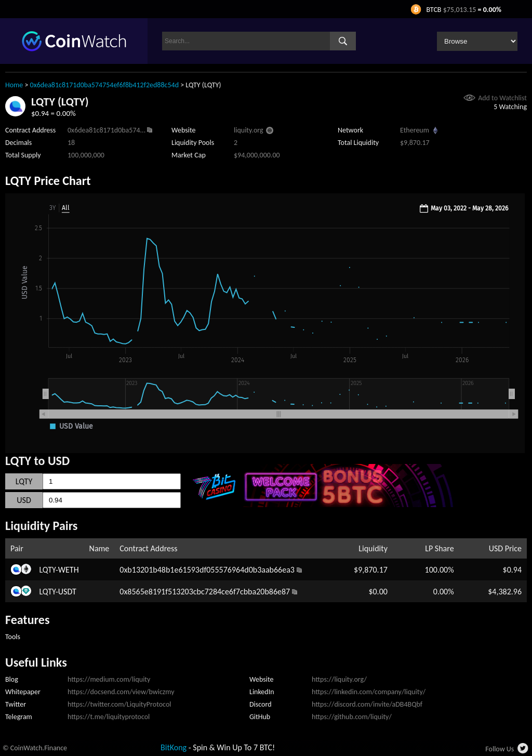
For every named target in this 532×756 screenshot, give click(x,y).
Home (14, 85)
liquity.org (249, 130)
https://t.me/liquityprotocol (109, 717)
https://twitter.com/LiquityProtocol (119, 704)
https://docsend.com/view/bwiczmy (121, 692)
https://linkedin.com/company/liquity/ (369, 692)
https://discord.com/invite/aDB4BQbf (367, 704)
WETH (69, 570)
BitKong (174, 747)
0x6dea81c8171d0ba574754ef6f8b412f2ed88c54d (104, 85)
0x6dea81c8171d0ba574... (107, 130)
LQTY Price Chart (48, 181)
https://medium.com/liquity (109, 679)
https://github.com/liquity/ (352, 717)
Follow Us (500, 749)
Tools (13, 637)
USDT (67, 592)
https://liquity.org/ (339, 679)
